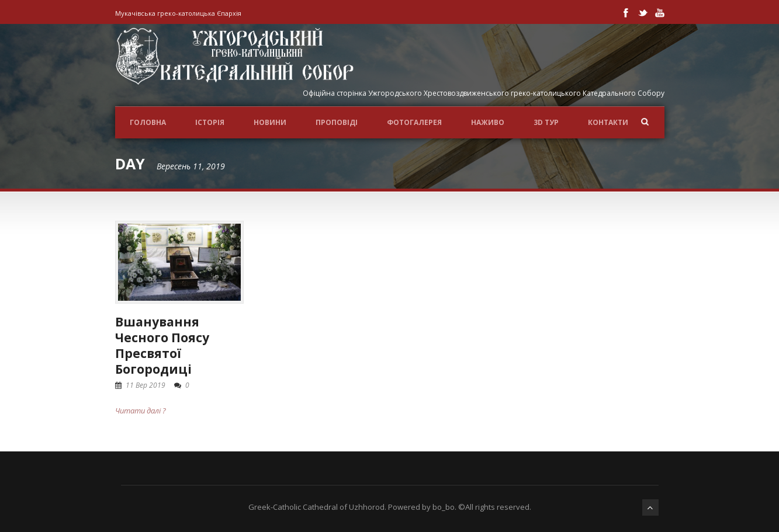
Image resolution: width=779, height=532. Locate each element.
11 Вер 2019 (146, 385)
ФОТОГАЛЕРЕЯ (414, 122)
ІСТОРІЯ (210, 122)
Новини (270, 122)
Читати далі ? (141, 411)
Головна (148, 122)
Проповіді (337, 122)
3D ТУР (546, 122)
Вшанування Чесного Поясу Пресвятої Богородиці (162, 346)
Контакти (608, 122)
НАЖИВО (488, 122)
